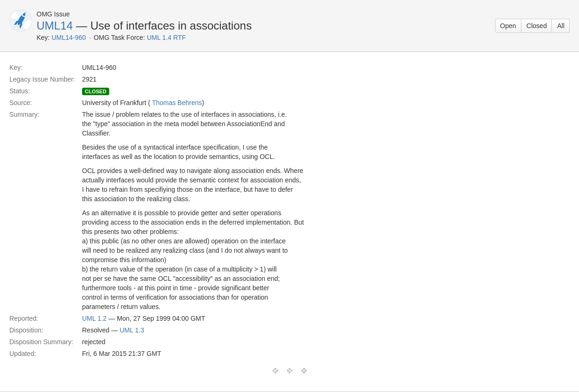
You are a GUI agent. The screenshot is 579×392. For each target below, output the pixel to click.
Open (508, 26)
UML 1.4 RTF (166, 38)
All (561, 26)
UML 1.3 (132, 330)
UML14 (55, 26)
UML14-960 (69, 38)
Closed (537, 26)
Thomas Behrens (177, 103)
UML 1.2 (94, 318)
